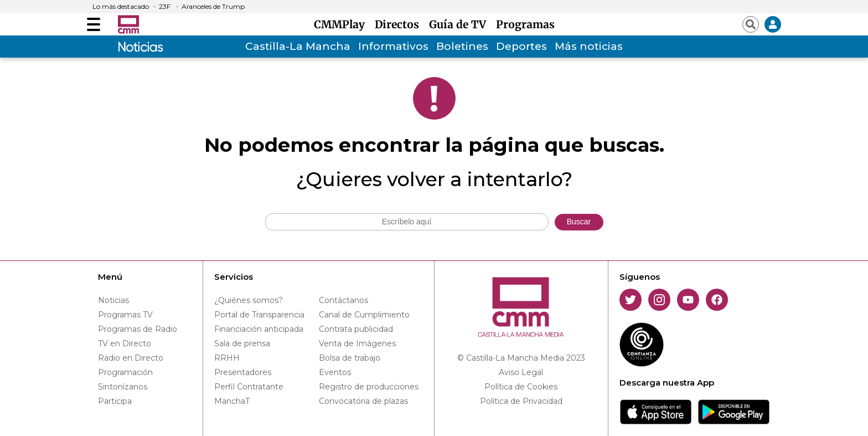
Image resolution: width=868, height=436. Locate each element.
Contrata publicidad (356, 329)
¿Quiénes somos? (249, 300)
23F (165, 7)
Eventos (335, 372)
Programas (525, 24)
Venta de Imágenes (357, 343)
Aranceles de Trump (213, 7)
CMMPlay (342, 24)
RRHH (227, 358)
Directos (400, 24)
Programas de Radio (138, 329)
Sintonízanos (123, 387)
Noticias (113, 300)
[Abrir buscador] (751, 24)
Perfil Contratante (249, 387)
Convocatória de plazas (363, 401)
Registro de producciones (369, 387)
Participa (115, 401)
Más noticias (589, 46)
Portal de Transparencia (259, 315)
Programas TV (125, 315)
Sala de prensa (242, 343)
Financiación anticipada (259, 329)
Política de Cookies (521, 387)
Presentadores (243, 372)
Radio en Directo (131, 358)
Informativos (393, 46)
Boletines (462, 46)
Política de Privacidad (521, 401)
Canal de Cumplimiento (364, 315)
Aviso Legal (521, 372)
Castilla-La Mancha (298, 46)
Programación (125, 372)
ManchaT (232, 401)
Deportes (521, 46)
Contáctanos (343, 300)
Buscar (579, 222)
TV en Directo (125, 343)
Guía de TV (460, 24)
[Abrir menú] (94, 24)
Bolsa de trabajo (350, 358)
